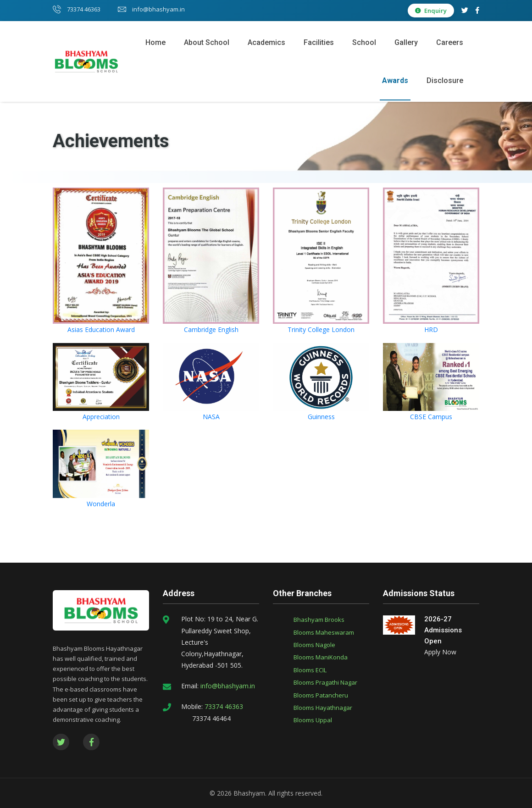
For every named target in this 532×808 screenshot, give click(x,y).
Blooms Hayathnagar (323, 708)
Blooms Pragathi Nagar (325, 682)
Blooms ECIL (310, 670)
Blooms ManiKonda (321, 657)
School (364, 42)
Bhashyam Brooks (319, 620)
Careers (450, 42)
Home (155, 42)
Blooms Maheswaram (324, 632)
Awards (395, 80)
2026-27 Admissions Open (443, 630)
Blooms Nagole (314, 645)
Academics (266, 42)
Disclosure (445, 80)
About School (207, 42)
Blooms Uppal (313, 720)
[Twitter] (465, 10)
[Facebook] (477, 10)
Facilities (319, 42)
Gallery (406, 42)
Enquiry (431, 11)
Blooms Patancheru (321, 695)
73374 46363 (77, 9)
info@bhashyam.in (151, 9)
